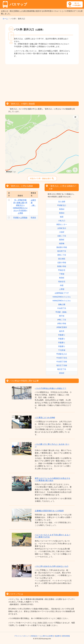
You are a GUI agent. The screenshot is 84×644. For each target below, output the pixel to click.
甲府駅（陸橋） (62, 312)
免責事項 (58, 636)
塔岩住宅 (62, 282)
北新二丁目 (62, 236)
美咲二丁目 (62, 255)
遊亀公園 (62, 304)
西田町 (62, 240)
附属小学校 (62, 266)
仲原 (62, 285)
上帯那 (62, 289)
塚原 (62, 217)
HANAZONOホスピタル (62, 297)
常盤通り (62, 335)
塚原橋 (62, 244)
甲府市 (33, 218)
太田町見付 (62, 228)
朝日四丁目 (62, 251)
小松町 (62, 232)
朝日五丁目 (62, 369)
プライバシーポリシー (22, 636)
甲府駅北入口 (62, 354)
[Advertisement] (42, 82)
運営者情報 (66, 636)
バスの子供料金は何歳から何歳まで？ (51, 388)
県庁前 (62, 316)
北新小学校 (62, 263)
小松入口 (62, 221)
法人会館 (62, 202)
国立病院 (62, 259)
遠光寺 (62, 331)
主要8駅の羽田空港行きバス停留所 (49, 511)
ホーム (5, 19)
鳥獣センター (62, 224)
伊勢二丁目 (62, 320)
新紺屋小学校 (62, 247)
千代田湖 (62, 350)
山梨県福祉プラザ (62, 293)
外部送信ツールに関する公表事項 (42, 636)
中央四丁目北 (62, 358)
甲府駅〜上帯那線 (20, 218)
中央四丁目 (62, 308)
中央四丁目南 (62, 362)
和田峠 (62, 209)
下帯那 (62, 274)
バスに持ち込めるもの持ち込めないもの (52, 566)
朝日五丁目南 (62, 365)
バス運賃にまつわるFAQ (45, 418)
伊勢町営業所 (62, 327)
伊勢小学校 (62, 324)
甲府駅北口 (62, 205)
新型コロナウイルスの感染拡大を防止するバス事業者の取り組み (52, 479)
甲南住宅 (62, 270)
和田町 (62, 278)
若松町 (62, 373)
